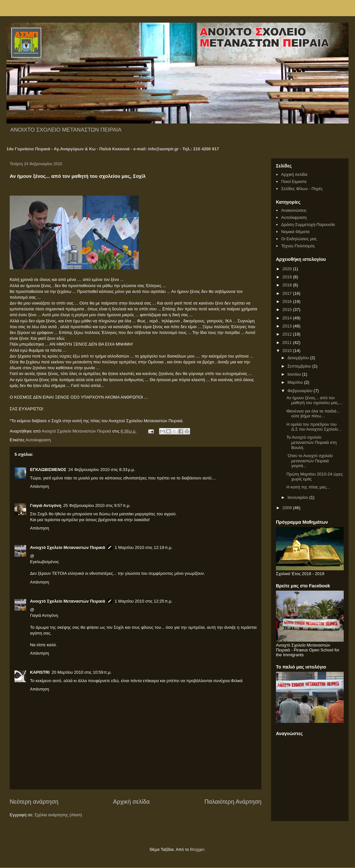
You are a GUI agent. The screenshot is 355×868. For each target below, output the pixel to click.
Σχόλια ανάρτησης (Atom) (58, 815)
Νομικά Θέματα (295, 232)
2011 (288, 343)
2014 (288, 318)
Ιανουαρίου (299, 497)
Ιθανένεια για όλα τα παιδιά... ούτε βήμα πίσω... (313, 414)
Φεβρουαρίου (301, 391)
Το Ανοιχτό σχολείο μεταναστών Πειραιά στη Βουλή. (311, 442)
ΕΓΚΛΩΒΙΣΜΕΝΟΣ (48, 470)
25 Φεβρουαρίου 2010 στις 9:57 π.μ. (97, 505)
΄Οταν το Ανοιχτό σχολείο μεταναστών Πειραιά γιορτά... (309, 461)
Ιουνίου (295, 374)
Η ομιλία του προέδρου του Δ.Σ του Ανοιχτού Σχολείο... (314, 427)
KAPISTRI (40, 672)
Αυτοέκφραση (38, 440)
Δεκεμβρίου (299, 358)
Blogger (197, 849)
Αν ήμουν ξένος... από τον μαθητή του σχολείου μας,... (314, 400)
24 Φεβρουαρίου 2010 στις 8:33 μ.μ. (102, 470)
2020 (288, 269)
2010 (288, 351)
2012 (288, 334)
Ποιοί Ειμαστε (294, 182)
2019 (288, 277)
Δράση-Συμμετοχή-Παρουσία (308, 225)
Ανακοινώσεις (294, 210)
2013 (288, 326)
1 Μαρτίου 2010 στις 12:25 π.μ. (143, 601)
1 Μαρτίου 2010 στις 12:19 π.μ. (143, 547)
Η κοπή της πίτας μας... (308, 487)
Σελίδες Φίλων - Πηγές (302, 189)
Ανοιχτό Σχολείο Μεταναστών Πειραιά (67, 547)
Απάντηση (40, 486)
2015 (288, 310)
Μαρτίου (296, 382)
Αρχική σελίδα (131, 802)
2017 (288, 293)
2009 (288, 508)
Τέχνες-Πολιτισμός (298, 246)
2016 (288, 301)
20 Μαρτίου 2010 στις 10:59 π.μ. (82, 672)
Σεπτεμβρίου (300, 366)
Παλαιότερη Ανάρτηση (233, 802)
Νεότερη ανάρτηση (34, 802)
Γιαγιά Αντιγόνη (46, 505)
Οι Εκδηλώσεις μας (299, 239)
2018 (288, 285)
